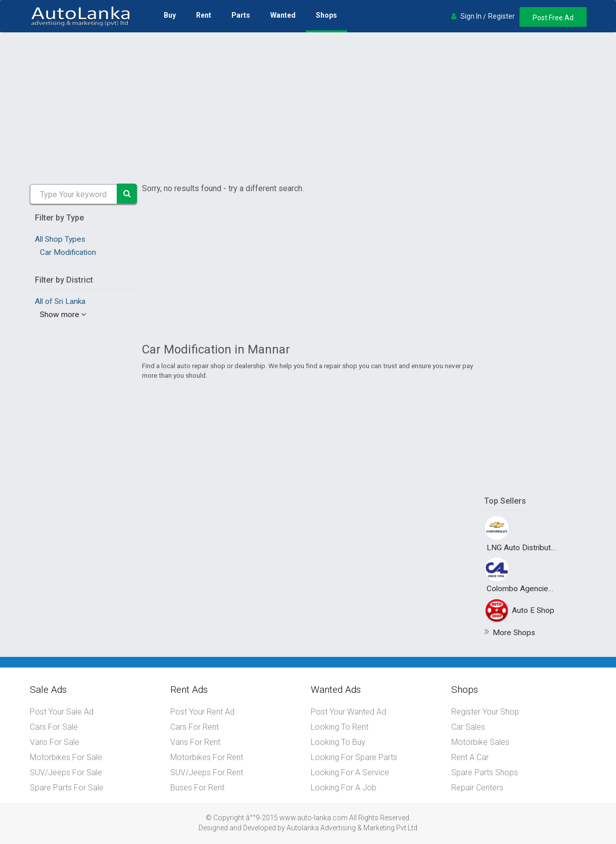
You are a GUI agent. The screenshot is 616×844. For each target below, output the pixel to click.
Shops (326, 15)
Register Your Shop (485, 712)
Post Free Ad (553, 18)
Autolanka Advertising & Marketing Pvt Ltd (352, 828)
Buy (170, 15)
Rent (204, 15)
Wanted (283, 15)
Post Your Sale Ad (62, 712)
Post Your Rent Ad (202, 712)
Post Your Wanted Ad (348, 712)
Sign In (471, 16)
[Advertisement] (308, 108)
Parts (241, 15)
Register (502, 16)
